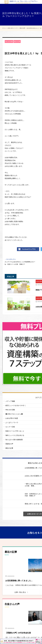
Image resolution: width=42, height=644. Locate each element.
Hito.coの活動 (9, 42)
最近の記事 (17, 42)
